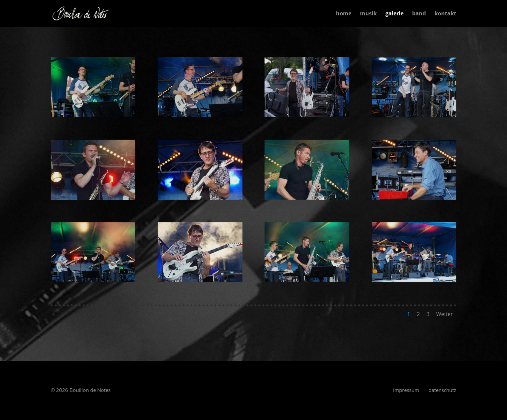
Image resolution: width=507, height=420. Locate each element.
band (419, 14)
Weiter (445, 314)
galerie (394, 14)
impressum (406, 390)
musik (368, 14)
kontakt (445, 14)
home (344, 14)
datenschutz (442, 390)
